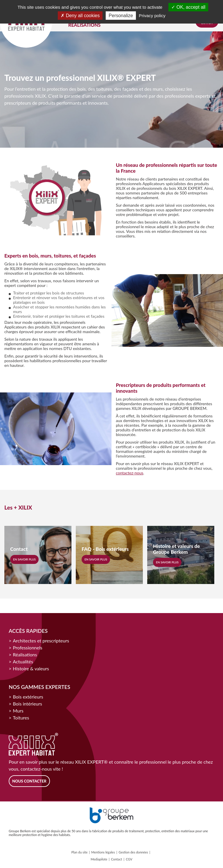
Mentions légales (103, 852)
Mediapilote (99, 859)
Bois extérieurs (28, 697)
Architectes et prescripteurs (41, 641)
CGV (129, 859)
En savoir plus (24, 559)
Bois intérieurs (27, 704)
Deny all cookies (80, 16)
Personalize (121, 16)
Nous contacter (29, 781)
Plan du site (80, 852)
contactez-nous (130, 473)
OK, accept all (188, 7)
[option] (56, 200)
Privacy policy (152, 16)
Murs (18, 711)
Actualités (23, 661)
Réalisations (25, 654)
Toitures (21, 718)
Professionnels (27, 648)
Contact (116, 859)
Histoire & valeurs (31, 668)
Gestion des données (133, 852)
